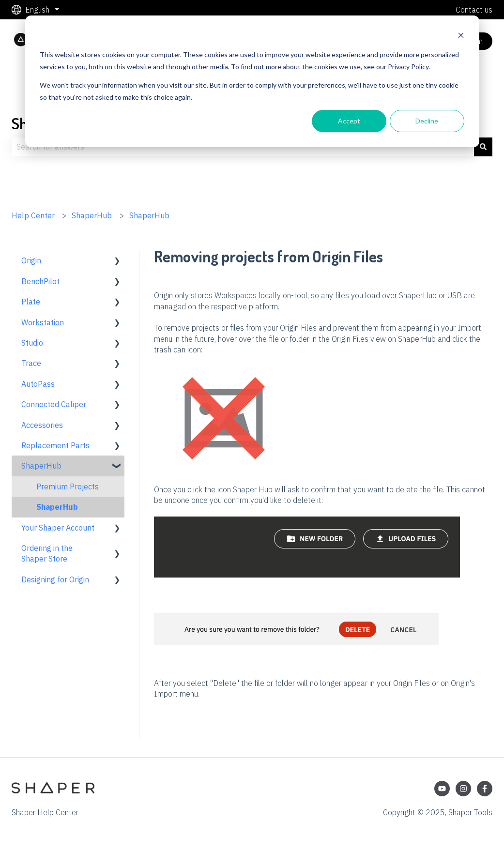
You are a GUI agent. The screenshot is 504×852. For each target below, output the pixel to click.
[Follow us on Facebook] (485, 789)
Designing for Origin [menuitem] (55, 579)
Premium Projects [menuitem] (68, 487)
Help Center (33, 215)
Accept (349, 121)
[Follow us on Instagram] (463, 789)
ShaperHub (92, 215)
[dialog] (252, 81)
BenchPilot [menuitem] (40, 281)
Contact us (474, 10)
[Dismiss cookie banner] (461, 37)
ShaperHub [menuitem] (41, 466)
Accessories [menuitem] (42, 425)
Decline (427, 121)
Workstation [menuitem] (43, 322)
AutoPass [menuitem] (38, 384)
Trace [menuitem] (31, 363)
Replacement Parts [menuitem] (55, 445)
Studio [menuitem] (32, 343)
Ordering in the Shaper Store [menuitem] (47, 553)
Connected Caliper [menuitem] (54, 404)
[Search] (483, 147)
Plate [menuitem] (31, 302)
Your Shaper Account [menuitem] (58, 528)
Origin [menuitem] (31, 260)
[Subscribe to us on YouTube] (442, 789)
